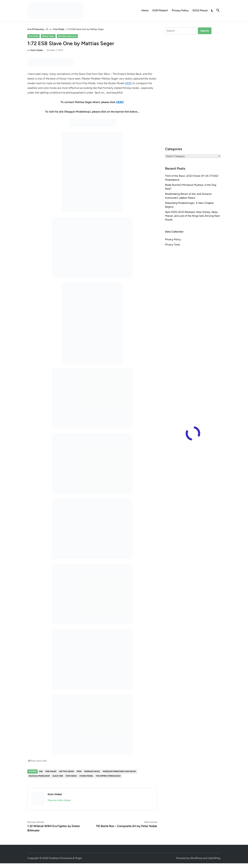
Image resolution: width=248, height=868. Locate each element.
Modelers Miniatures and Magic (119, 771)
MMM (79, 771)
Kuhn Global (37, 50)
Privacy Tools (172, 245)
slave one (58, 776)
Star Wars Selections (67, 36)
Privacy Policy (180, 10)
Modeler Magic (92, 771)
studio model (86, 776)
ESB (41, 771)
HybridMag (214, 858)
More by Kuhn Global (59, 800)
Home (145, 10)
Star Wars (71, 776)
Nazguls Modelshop (39, 776)
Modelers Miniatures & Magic (65, 858)
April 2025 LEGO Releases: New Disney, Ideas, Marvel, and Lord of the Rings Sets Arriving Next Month (193, 216)
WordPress (196, 858)
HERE (128, 83)
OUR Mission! (160, 10)
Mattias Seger (48, 36)
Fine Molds (33, 36)
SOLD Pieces (200, 10)
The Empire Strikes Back (108, 776)
